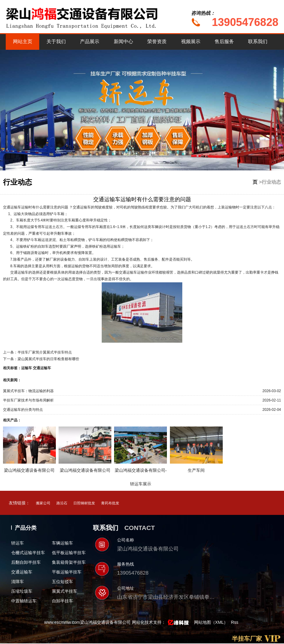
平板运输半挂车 (67, 572)
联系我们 (258, 41)
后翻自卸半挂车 (26, 562)
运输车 (27, 368)
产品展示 (90, 41)
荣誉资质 (157, 41)
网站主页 (23, 41)
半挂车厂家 (247, 639)
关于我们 (56, 41)
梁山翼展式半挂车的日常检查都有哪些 (48, 359)
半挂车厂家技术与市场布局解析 (28, 400)
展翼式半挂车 (65, 591)
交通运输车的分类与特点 (23, 410)
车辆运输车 (62, 543)
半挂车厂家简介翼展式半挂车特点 (45, 352)
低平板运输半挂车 (69, 553)
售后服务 (224, 41)
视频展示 (191, 41)
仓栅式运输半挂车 (28, 553)
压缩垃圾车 (22, 591)
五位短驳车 (62, 582)
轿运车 (18, 543)
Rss (235, 622)
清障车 (18, 582)
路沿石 (62, 503)
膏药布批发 (110, 503)
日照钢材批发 (84, 503)
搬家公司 (43, 503)
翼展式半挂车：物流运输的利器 (28, 391)
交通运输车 (42, 368)
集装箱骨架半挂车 (69, 562)
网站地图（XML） (211, 622)
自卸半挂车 (62, 601)
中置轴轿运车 (24, 601)
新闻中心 (123, 41)
